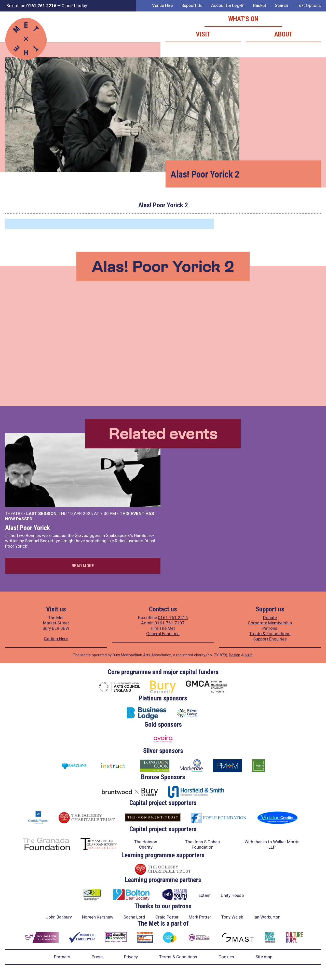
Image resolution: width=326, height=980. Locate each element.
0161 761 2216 (173, 618)
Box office (31, 6)
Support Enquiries (270, 639)
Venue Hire (162, 5)
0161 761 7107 (170, 623)
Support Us (192, 5)
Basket (260, 5)
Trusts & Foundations (270, 634)
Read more (83, 566)
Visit (203, 34)
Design (235, 655)
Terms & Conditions (178, 957)
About (283, 34)
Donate (270, 618)
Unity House (232, 895)
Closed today (74, 6)
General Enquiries (163, 634)
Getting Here (56, 639)
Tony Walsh (232, 917)
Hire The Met (163, 628)
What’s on (243, 19)
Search (281, 5)
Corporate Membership (270, 623)
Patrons (270, 628)
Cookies (226, 957)
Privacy (131, 957)
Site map (264, 957)
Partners (62, 957)
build (249, 655)
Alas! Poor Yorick (28, 528)
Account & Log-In (228, 5)
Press (97, 957)
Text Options (309, 5)
